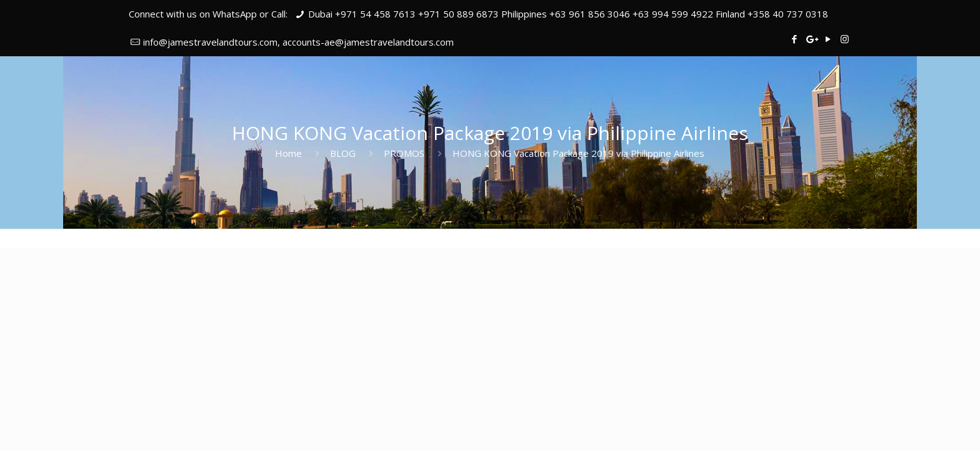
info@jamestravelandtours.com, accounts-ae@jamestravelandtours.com (298, 42)
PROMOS (404, 153)
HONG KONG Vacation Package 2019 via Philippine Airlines (578, 153)
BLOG (343, 153)
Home (288, 153)
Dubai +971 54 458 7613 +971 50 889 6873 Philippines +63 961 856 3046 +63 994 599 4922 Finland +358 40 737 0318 (568, 14)
